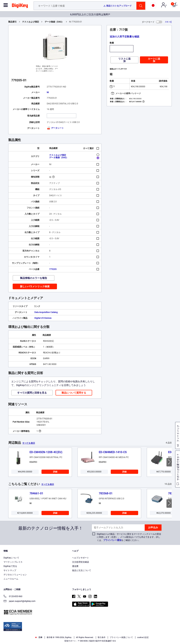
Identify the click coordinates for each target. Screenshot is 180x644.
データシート (55, 128)
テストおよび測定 (31, 22)
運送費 (75, 566)
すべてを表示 (29, 443)
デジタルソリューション (15, 575)
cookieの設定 (143, 637)
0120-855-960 (13, 597)
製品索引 (12, 22)
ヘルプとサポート (81, 558)
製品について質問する (74, 393)
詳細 (55, 472)
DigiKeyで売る (10, 566)
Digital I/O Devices (43, 318)
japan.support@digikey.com (20, 601)
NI (48, 92)
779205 (53, 269)
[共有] (168, 22)
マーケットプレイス (13, 562)
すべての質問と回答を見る (32, 393)
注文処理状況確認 (81, 562)
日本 (39, 637)
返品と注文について (82, 570)
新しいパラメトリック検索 (35, 286)
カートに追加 (154, 60)
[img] (20, 6)
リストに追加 (124, 60)
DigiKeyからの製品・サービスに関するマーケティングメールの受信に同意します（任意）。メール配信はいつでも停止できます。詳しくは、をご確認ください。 (129, 537)
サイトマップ (10, 570)
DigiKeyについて (11, 558)
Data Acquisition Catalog (46, 312)
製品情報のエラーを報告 (34, 278)
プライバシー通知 (112, 540)
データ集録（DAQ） (54, 22)
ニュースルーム (11, 579)
